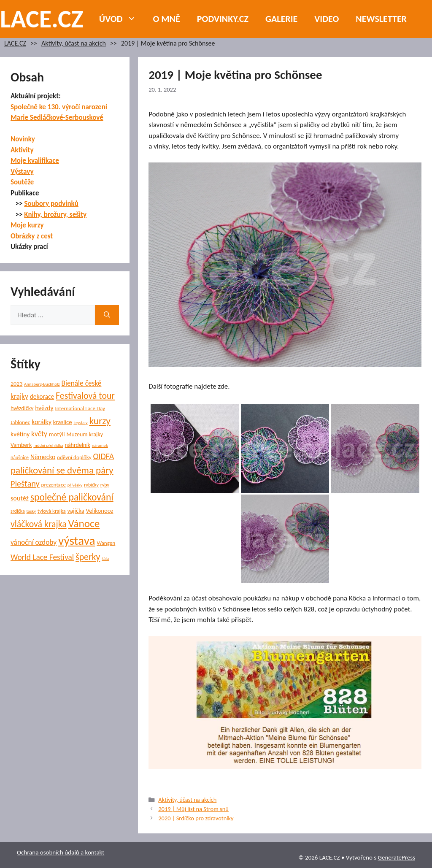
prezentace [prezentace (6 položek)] (54, 485)
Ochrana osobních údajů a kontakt (61, 852)
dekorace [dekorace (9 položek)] (42, 396)
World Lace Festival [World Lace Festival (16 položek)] (42, 557)
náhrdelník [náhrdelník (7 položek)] (78, 445)
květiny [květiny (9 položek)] (20, 434)
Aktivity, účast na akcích (74, 43)
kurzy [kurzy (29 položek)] (100, 421)
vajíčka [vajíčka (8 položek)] (76, 511)
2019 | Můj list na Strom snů (193, 809)
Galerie (281, 19)
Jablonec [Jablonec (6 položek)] (20, 422)
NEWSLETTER (381, 19)
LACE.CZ (42, 19)
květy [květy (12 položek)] (39, 434)
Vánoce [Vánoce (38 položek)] (84, 523)
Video (327, 19)
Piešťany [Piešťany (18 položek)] (25, 484)
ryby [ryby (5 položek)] (105, 485)
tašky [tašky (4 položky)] (31, 511)
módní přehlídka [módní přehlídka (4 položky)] (48, 445)
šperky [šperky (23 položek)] (88, 557)
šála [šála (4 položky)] (105, 558)
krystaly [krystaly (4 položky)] (80, 423)
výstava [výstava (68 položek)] (77, 541)
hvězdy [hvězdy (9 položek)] (44, 408)
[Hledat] (107, 315)
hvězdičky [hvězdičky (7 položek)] (22, 408)
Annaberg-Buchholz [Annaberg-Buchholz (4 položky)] (42, 384)
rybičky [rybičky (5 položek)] (91, 485)
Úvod (122, 19)
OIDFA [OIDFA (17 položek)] (103, 456)
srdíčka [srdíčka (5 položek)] (18, 511)
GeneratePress (396, 857)
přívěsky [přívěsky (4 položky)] (75, 485)
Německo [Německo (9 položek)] (43, 457)
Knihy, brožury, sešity (55, 215)
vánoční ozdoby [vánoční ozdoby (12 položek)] (34, 542)
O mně (167, 19)
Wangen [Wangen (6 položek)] (106, 543)
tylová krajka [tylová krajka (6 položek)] (52, 511)
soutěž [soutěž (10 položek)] (20, 498)
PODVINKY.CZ (223, 19)
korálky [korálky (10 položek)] (42, 422)
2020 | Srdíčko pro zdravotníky (196, 818)
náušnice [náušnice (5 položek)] (20, 457)
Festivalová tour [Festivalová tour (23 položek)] (85, 396)
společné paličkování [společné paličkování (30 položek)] (72, 497)
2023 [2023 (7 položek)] (16, 384)
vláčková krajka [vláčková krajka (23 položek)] (39, 524)
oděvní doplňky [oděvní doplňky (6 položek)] (74, 457)
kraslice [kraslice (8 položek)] (63, 422)
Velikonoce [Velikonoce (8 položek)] (100, 511)
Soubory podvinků (51, 204)
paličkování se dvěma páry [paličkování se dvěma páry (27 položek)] (62, 470)
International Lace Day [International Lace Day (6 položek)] (80, 408)
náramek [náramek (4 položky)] (100, 445)
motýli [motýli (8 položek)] (57, 434)
